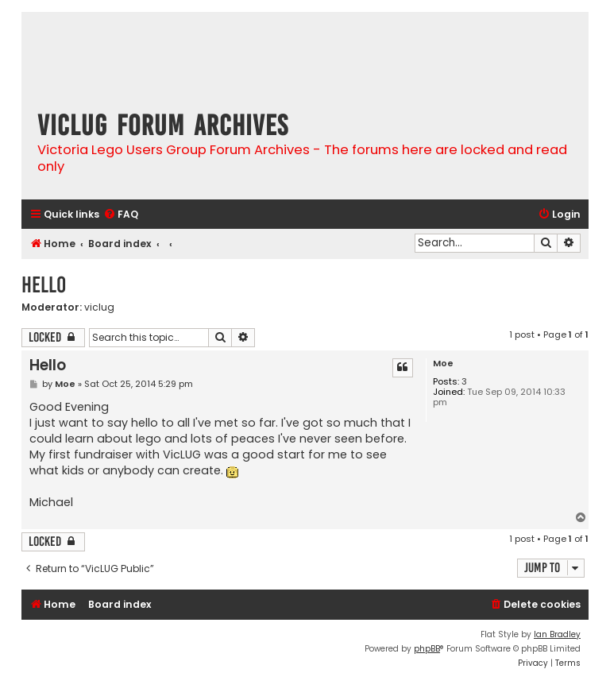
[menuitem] (121, 215)
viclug (99, 307)
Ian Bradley (557, 634)
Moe (443, 364)
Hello (44, 285)
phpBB (427, 649)
